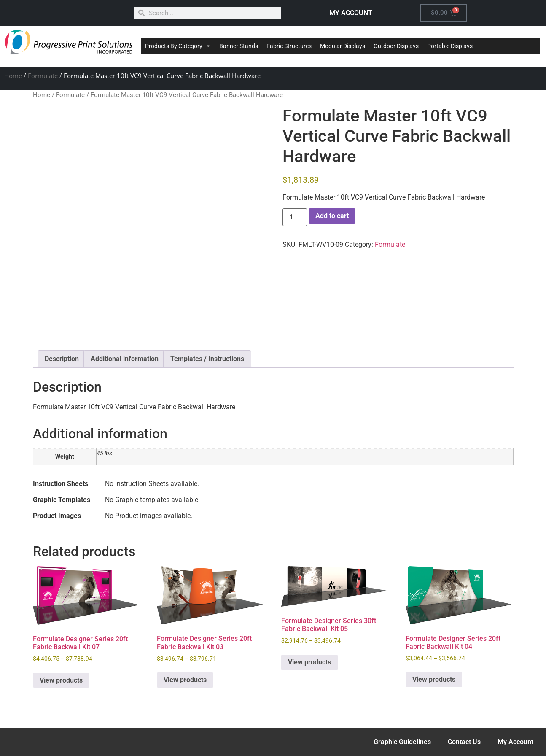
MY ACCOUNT (351, 13)
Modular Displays (343, 46)
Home (13, 76)
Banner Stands (239, 46)
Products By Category (178, 46)
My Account (515, 742)
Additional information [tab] (125, 359)
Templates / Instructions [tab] (207, 359)
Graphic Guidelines (402, 742)
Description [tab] (62, 359)
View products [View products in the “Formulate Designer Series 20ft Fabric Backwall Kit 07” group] (61, 680)
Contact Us (464, 742)
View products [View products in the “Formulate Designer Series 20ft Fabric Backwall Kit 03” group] (185, 680)
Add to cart (332, 216)
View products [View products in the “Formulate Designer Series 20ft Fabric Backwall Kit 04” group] (434, 679)
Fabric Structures (289, 46)
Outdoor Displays (396, 46)
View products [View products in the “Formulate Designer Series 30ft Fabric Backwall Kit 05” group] (309, 662)
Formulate (43, 76)
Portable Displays (450, 46)
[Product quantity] (295, 217)
